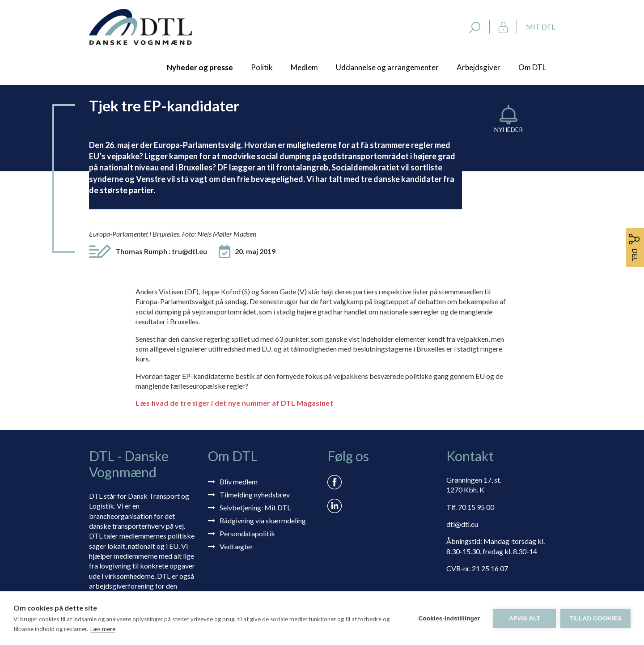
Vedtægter (236, 546)
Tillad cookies (595, 618)
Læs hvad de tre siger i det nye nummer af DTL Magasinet (234, 403)
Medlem (304, 67)
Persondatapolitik (247, 533)
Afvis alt (525, 618)
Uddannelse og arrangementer (387, 67)
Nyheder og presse (200, 67)
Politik (262, 67)
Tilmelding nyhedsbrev (255, 494)
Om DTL (532, 67)
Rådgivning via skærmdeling (263, 520)
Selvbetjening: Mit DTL (255, 507)
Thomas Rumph (161, 251)
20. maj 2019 (255, 251)
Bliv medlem (239, 482)
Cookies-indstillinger (449, 618)
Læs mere (103, 629)
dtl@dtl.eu (462, 524)
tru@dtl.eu (189, 251)
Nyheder (508, 129)
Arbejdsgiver (479, 67)
